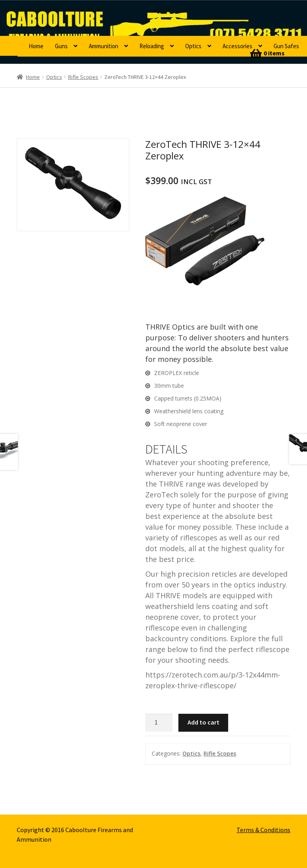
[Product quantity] (159, 723)
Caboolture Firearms (87, 18)
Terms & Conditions (263, 830)
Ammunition (104, 46)
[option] (73, 185)
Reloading (152, 46)
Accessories (238, 46)
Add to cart (203, 722)
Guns (61, 46)
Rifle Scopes (83, 77)
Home (36, 46)
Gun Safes (286, 46)
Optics (193, 46)
